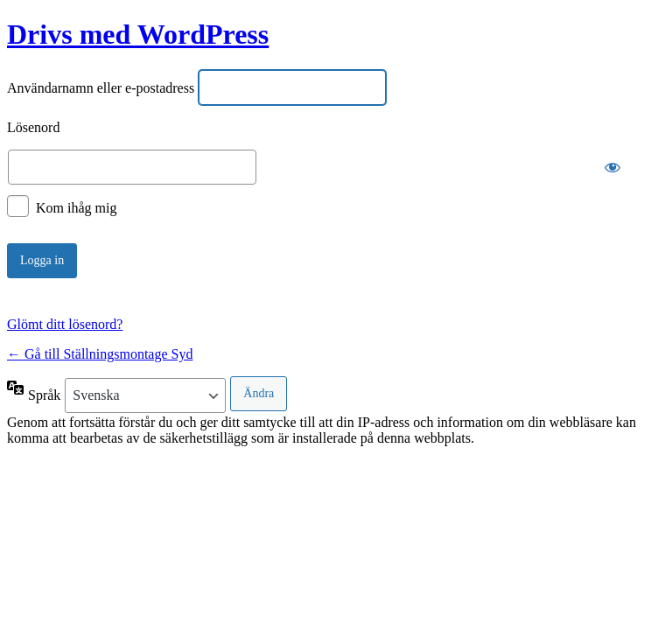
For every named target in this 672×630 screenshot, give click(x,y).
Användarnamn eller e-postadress (101, 88)
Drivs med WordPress (138, 34)
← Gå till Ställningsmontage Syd (100, 354)
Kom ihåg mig (76, 208)
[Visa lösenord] (612, 167)
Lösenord (33, 127)
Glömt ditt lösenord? (65, 324)
